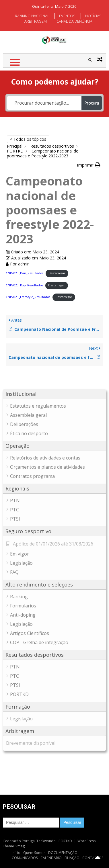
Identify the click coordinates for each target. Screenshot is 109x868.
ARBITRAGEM (36, 21)
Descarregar (57, 273)
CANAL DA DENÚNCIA (74, 21)
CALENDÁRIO (51, 858)
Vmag (20, 846)
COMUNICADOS (25, 858)
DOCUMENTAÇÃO (63, 853)
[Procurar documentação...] (44, 103)
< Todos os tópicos (28, 139)
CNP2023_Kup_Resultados (24, 285)
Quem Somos (34, 853)
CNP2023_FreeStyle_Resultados (28, 297)
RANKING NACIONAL (32, 16)
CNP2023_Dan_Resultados (25, 273)
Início (16, 853)
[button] (89, 165)
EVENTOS (67, 16)
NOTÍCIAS (93, 16)
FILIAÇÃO (72, 858)
